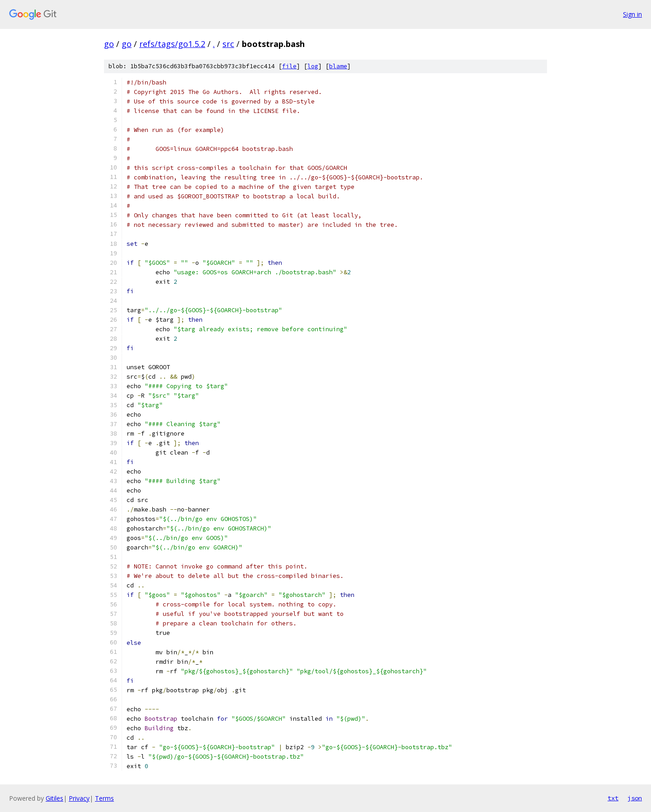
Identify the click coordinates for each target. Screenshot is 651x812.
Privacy (79, 798)
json (635, 798)
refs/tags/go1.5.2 (172, 44)
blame (338, 66)
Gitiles (54, 798)
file (289, 66)
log (313, 66)
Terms (104, 798)
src (228, 44)
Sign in (632, 14)
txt (613, 798)
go (109, 44)
